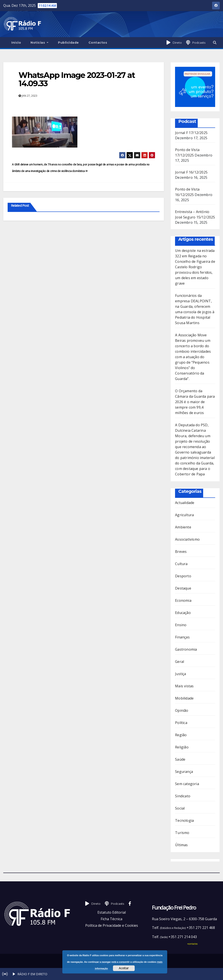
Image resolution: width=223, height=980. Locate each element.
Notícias (39, 43)
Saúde (180, 759)
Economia (183, 600)
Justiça (180, 674)
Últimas (181, 845)
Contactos (98, 43)
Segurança (184, 772)
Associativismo (187, 539)
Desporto (183, 576)
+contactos (192, 944)
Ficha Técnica (111, 919)
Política (181, 723)
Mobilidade (184, 698)
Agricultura (184, 515)
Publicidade (68, 43)
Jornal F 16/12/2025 (191, 172)
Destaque (183, 588)
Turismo (182, 833)
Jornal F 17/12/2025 (191, 133)
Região (181, 735)
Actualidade (185, 503)
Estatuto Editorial (112, 912)
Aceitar (124, 968)
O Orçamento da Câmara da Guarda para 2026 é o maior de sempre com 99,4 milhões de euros (195, 402)
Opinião (182, 710)
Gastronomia (186, 649)
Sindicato (183, 796)
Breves (181, 552)
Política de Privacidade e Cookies (112, 925)
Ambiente (183, 527)
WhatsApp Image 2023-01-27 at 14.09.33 (77, 79)
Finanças (182, 637)
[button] (215, 43)
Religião (182, 747)
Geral (180, 662)
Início (16, 43)
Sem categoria (187, 784)
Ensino (181, 625)
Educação (183, 613)
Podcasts (199, 43)
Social (180, 808)
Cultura (181, 564)
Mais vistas (184, 686)
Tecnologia (184, 820)
